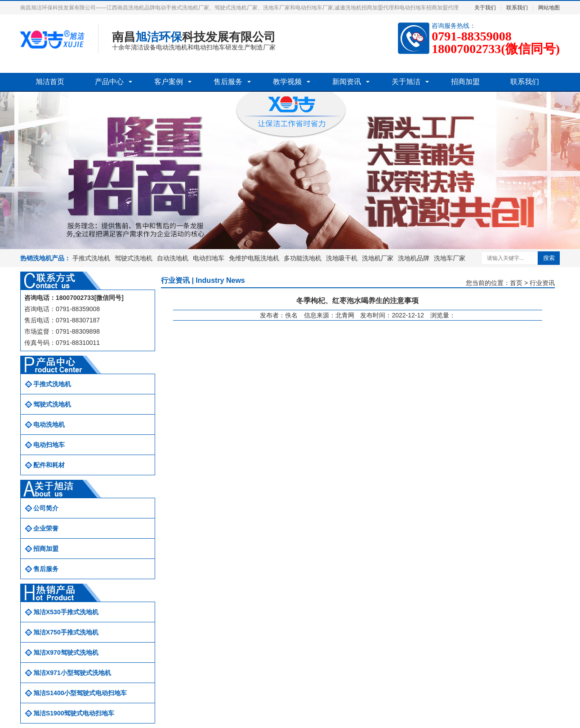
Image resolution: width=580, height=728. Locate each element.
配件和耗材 (49, 465)
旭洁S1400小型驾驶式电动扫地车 (80, 693)
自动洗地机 (173, 258)
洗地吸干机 (342, 258)
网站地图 (549, 8)
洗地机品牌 (414, 258)
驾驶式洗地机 (134, 258)
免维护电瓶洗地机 (254, 258)
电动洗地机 (49, 424)
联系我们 (517, 8)
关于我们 (485, 8)
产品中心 (109, 82)
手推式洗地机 (91, 258)
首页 (516, 283)
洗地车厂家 (450, 258)
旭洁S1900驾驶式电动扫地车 (74, 713)
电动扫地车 (209, 258)
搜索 (549, 258)
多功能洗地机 (303, 258)
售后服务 (228, 82)
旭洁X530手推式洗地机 (66, 612)
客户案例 (169, 82)
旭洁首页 (50, 82)
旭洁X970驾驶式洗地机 (66, 652)
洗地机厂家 (378, 258)
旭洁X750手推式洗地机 (66, 632)
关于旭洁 (406, 82)
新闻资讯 (347, 82)
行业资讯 (542, 283)
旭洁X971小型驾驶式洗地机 (72, 673)
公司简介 (46, 508)
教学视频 (287, 82)
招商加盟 (465, 82)
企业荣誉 (46, 528)
